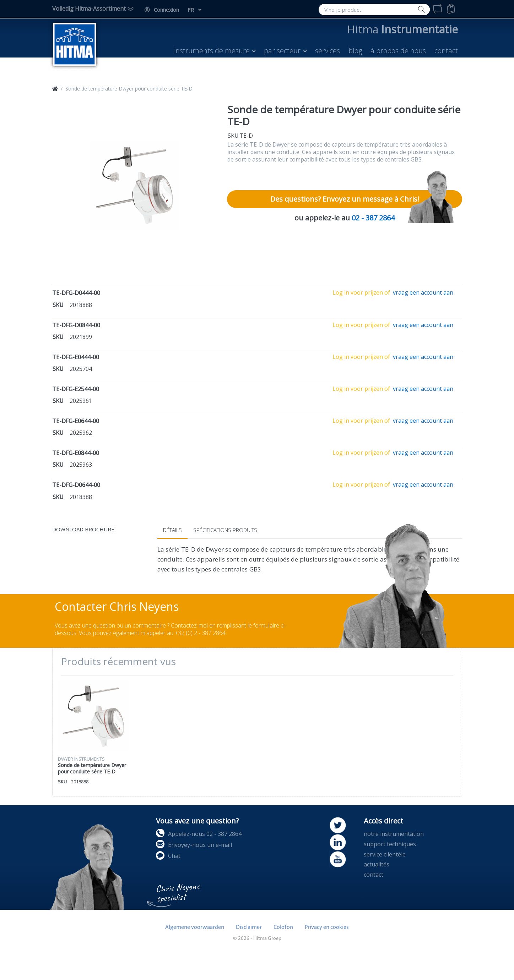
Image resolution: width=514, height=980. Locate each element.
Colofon (283, 927)
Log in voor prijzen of (361, 292)
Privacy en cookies (327, 927)
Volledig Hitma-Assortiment (89, 9)
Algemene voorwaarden (195, 927)
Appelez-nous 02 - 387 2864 (199, 833)
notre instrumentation (394, 834)
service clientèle (385, 854)
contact (374, 875)
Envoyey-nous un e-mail (194, 844)
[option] (134, 185)
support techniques (390, 844)
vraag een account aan (423, 292)
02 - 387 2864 (373, 218)
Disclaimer (249, 927)
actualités (377, 864)
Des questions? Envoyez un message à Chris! (345, 199)
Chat (168, 856)
